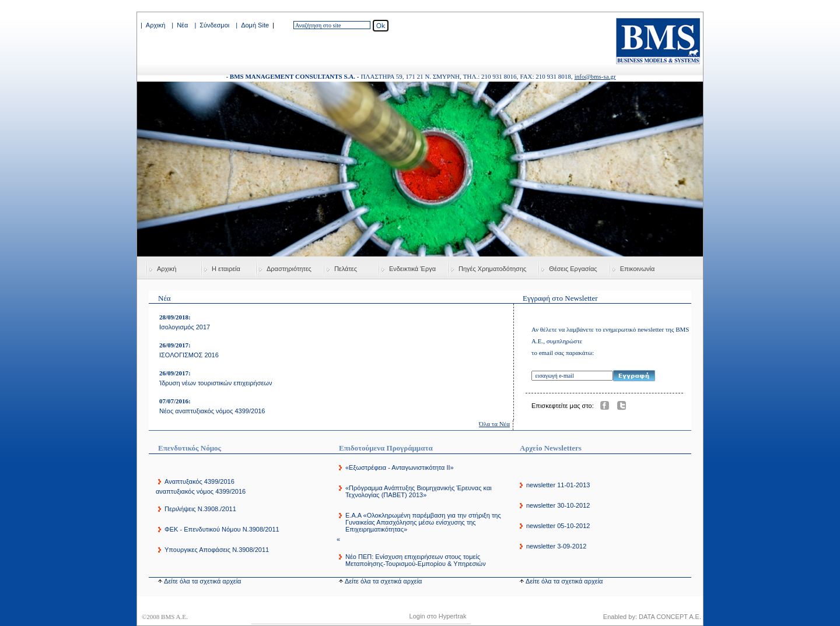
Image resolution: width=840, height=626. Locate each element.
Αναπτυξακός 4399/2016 (199, 481)
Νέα (182, 25)
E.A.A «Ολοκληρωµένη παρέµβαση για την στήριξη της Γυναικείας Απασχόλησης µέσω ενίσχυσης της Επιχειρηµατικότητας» (423, 522)
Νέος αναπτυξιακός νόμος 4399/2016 (212, 411)
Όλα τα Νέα (494, 424)
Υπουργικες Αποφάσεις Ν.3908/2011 (217, 550)
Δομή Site (255, 25)
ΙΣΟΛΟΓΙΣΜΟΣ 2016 (189, 355)
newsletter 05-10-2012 (558, 526)
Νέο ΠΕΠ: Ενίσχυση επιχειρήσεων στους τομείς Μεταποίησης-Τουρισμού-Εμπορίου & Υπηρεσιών (416, 560)
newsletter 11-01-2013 (558, 485)
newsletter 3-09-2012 (556, 546)
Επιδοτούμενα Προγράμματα (386, 448)
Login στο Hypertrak (438, 616)
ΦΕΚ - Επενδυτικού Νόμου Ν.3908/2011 (222, 529)
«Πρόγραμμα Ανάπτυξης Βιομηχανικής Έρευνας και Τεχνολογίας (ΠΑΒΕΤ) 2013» (419, 491)
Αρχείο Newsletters (551, 448)
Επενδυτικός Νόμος (190, 448)
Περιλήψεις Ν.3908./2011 (200, 509)
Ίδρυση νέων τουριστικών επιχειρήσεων (216, 383)
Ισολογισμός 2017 (185, 327)
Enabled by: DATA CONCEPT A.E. (652, 617)
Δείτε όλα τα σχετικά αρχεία (202, 581)
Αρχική (155, 25)
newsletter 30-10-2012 (558, 505)
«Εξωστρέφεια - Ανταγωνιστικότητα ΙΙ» (400, 467)
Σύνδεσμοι (214, 25)
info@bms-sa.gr (595, 76)
